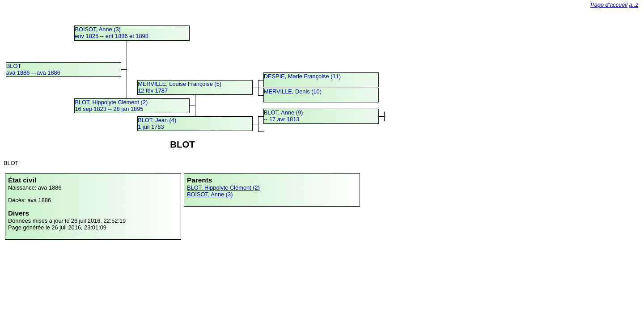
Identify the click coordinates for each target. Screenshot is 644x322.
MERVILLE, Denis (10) (293, 91)
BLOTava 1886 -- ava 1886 (33, 69)
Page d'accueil (609, 5)
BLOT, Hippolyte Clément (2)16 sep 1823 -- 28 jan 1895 (111, 106)
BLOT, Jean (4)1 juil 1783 (157, 123)
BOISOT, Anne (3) (210, 194)
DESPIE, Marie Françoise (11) (302, 76)
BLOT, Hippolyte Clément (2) (223, 188)
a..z (634, 5)
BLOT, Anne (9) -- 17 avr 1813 (284, 116)
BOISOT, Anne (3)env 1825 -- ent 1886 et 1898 (111, 33)
